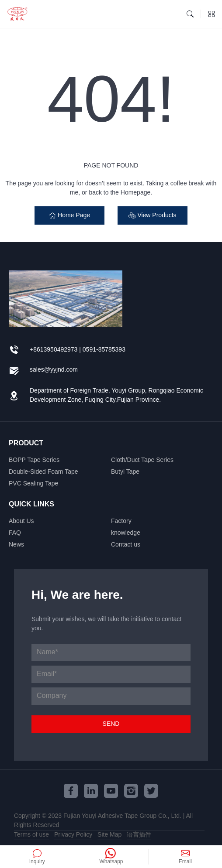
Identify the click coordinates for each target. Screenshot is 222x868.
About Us (21, 521)
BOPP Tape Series (34, 460)
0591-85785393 (104, 350)
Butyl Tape (125, 472)
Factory (121, 521)
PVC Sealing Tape (33, 484)
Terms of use (31, 835)
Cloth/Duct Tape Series (142, 460)
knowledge (126, 533)
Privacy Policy (73, 835)
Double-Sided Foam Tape (43, 472)
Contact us (126, 545)
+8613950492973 (54, 350)
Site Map (109, 835)
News (16, 545)
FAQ (15, 533)
